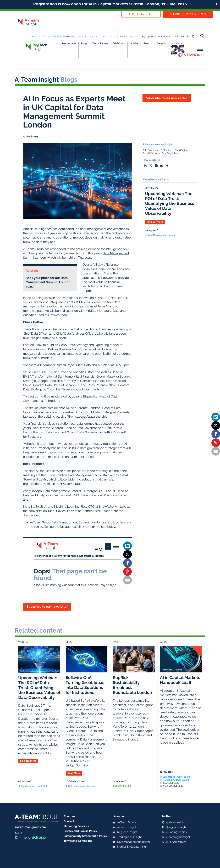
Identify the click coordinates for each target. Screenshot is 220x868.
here (88, 527)
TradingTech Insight (74, 37)
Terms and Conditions (78, 841)
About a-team (141, 14)
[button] (110, 4)
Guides (134, 43)
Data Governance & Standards (158, 150)
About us (69, 816)
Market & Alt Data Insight (46, 37)
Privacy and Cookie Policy (80, 831)
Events (148, 43)
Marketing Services (188, 14)
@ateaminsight (176, 822)
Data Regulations (170, 153)
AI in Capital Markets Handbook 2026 (180, 680)
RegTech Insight (128, 37)
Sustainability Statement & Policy (85, 836)
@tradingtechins (176, 832)
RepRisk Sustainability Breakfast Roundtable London (132, 685)
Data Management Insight (102, 37)
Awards (161, 43)
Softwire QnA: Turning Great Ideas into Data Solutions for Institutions (85, 685)
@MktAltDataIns (176, 842)
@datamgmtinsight (178, 837)
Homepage (69, 43)
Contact (69, 821)
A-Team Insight (127, 827)
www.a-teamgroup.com (30, 827)
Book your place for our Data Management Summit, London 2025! (48, 282)
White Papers (100, 43)
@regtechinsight (176, 827)
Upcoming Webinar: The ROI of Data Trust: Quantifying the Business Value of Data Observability (170, 203)
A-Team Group (126, 822)
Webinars (119, 43)
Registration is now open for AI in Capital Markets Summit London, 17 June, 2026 (110, 4)
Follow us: (180, 37)
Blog (84, 43)
